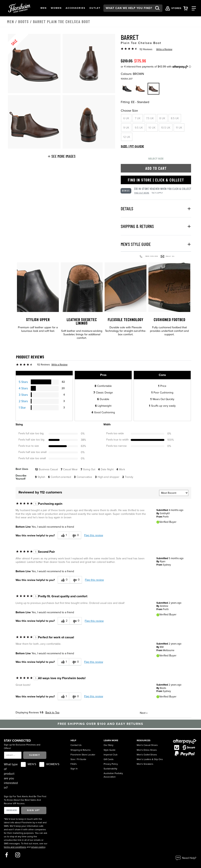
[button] (44, 8)
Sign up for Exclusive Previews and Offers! (22, 746)
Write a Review (164, 49)
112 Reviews (146, 49)
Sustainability (110, 769)
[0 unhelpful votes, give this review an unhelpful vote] (75, 535)
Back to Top (52, 713)
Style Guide (110, 750)
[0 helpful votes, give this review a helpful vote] (64, 580)
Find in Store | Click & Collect (156, 180)
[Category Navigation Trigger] (194, 8)
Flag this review (94, 535)
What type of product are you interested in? (11, 776)
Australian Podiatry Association (113, 775)
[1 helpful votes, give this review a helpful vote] (63, 535)
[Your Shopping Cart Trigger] (186, 8)
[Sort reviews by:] (174, 493)
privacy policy (38, 847)
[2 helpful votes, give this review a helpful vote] (64, 621)
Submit (35, 755)
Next (144, 713)
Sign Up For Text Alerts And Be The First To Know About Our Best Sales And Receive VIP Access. (25, 800)
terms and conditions (15, 847)
